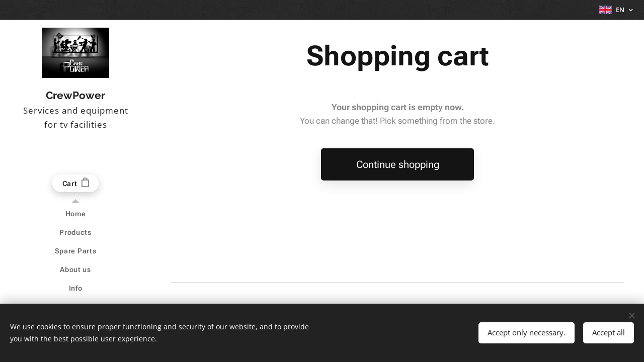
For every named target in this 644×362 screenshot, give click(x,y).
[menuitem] (75, 214)
